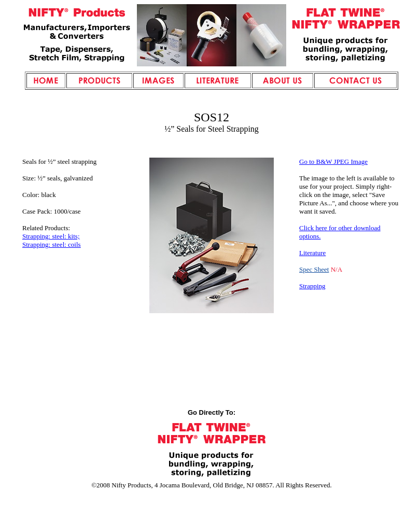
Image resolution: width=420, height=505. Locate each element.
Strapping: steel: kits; (51, 236)
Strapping (312, 286)
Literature (312, 253)
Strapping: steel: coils (52, 244)
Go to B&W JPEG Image (333, 162)
